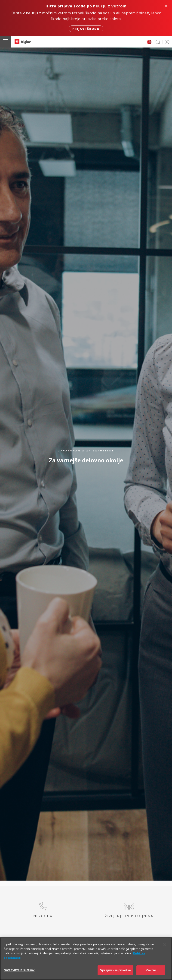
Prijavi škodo (86, 29)
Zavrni (151, 971)
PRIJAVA (166, 42)
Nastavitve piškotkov (19, 971)
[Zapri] (165, 946)
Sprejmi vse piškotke (115, 971)
